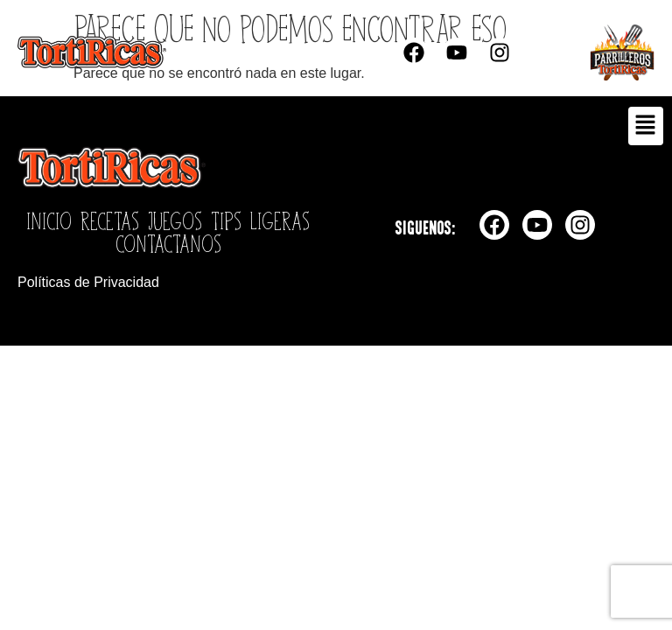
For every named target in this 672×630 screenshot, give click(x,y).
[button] (646, 126)
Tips (226, 220)
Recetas (110, 220)
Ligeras (280, 220)
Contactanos (168, 243)
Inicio (49, 220)
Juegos (175, 220)
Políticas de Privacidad (88, 282)
